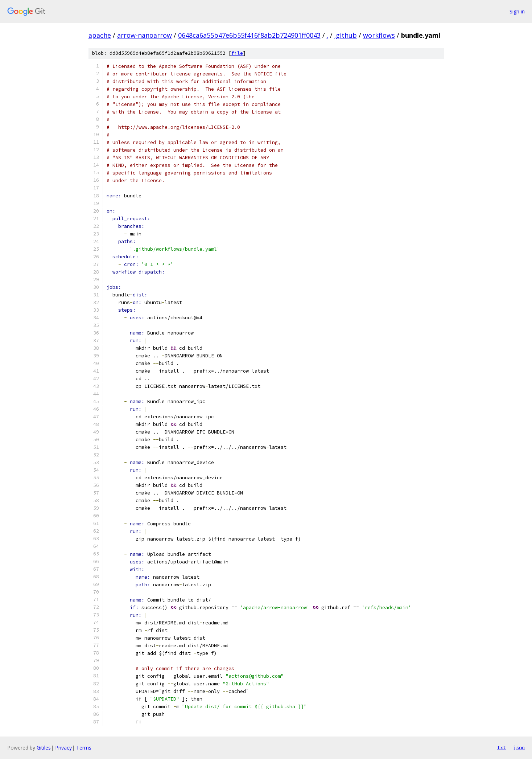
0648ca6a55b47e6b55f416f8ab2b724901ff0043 (249, 35)
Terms (84, 748)
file (237, 53)
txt (502, 747)
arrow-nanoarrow (145, 35)
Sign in (517, 11)
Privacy (63, 748)
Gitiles (44, 748)
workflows (379, 35)
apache (100, 35)
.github (346, 35)
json (519, 747)
